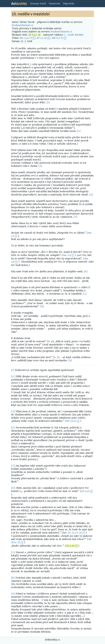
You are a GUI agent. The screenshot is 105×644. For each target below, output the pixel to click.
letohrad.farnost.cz (23, 25)
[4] (91, 195)
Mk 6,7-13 (58, 38)
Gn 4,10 (85, 491)
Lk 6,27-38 (34, 35)
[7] (85, 294)
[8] (42, 306)
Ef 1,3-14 (42, 38)
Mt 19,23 (71, 421)
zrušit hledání (75, 35)
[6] (86, 272)
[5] (76, 217)
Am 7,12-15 (26, 38)
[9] (70, 360)
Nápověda (69, 4)
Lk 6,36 (70, 546)
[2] (79, 131)
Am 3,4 (67, 255)
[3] (40, 166)
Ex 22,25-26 (75, 533)
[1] (48, 102)
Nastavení (54, 4)
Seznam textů (38, 4)
